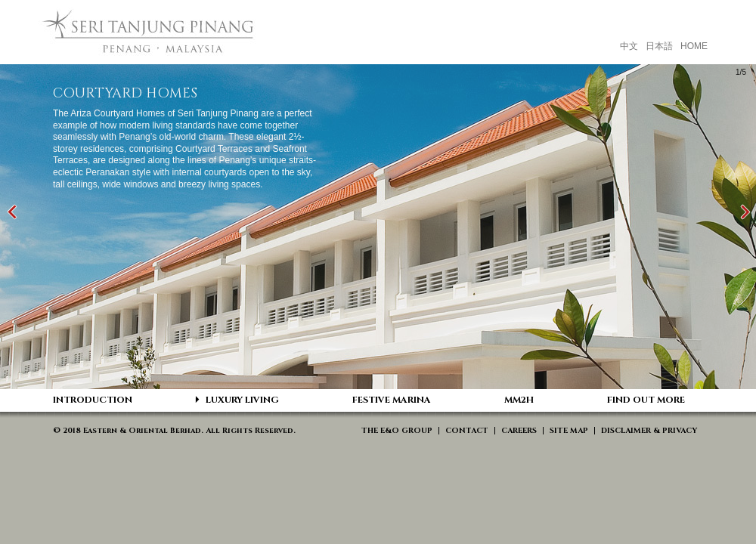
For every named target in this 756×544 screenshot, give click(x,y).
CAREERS (519, 431)
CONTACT (467, 431)
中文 (629, 46)
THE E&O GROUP (397, 431)
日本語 (659, 46)
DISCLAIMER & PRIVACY (649, 431)
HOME (694, 46)
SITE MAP (569, 431)
